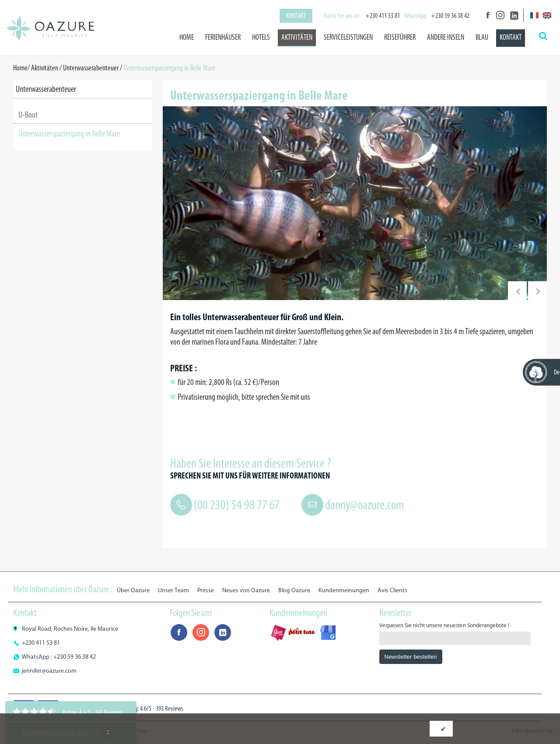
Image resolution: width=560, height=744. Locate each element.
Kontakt (296, 16)
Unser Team (173, 590)
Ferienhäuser (223, 37)
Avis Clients (392, 590)
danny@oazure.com (365, 505)
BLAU (482, 37)
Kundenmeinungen (344, 590)
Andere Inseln (446, 37)
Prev (517, 291)
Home (187, 37)
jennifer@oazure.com (49, 671)
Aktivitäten (297, 37)
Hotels (261, 37)
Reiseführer (400, 37)
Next (537, 291)
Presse (206, 590)
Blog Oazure (294, 590)
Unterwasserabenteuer (91, 68)
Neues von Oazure (246, 590)
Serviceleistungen (348, 37)
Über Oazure (133, 590)
